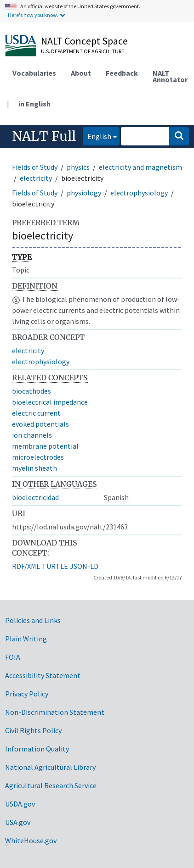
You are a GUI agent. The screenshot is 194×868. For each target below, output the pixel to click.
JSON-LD (84, 566)
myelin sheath (34, 468)
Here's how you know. (33, 15)
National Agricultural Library (50, 767)
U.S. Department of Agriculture (83, 51)
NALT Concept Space (84, 41)
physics (78, 167)
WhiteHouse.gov (31, 840)
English (97, 136)
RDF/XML (26, 566)
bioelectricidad (35, 497)
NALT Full (44, 136)
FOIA (13, 657)
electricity (36, 178)
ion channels (32, 435)
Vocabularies (34, 73)
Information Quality (37, 749)
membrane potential (45, 446)
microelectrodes (38, 457)
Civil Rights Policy (33, 730)
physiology (84, 193)
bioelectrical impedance (50, 402)
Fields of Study (35, 167)
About (81, 73)
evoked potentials (40, 424)
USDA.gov (20, 804)
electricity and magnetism (140, 167)
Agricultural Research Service (51, 785)
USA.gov (18, 822)
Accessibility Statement (43, 675)
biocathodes (31, 391)
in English (34, 104)
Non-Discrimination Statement (55, 712)
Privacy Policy (27, 694)
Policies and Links (33, 620)
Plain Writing (26, 639)
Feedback (122, 73)
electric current (36, 413)
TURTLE (55, 566)
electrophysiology (139, 193)
